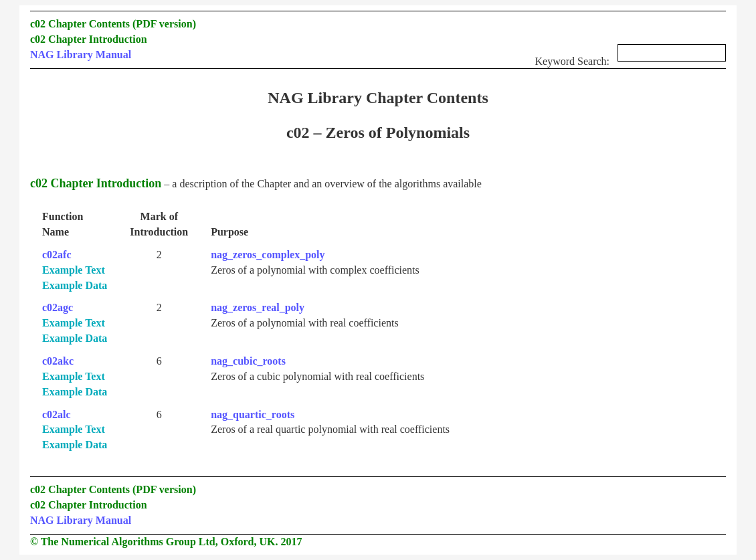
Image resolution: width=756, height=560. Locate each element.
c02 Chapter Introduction (89, 39)
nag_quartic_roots (253, 414)
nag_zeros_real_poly (258, 307)
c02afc (57, 255)
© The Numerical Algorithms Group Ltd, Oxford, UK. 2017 (166, 542)
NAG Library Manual (81, 55)
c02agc (58, 307)
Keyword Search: (630, 57)
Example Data (75, 285)
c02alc (57, 414)
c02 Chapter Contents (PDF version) (113, 24)
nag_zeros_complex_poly (268, 255)
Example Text (74, 270)
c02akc (58, 361)
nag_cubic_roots (248, 361)
